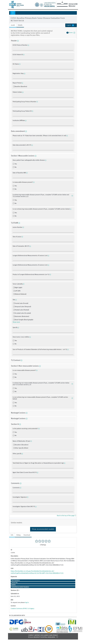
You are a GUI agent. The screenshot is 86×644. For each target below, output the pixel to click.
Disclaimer (45, 635)
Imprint (37, 635)
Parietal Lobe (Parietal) (22, 310)
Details (20, 25)
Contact (31, 635)
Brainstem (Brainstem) (22, 316)
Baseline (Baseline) (21, 87)
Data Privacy (54, 635)
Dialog (18, 535)
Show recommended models (43, 529)
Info (12, 535)
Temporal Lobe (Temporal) (23, 307)
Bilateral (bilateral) (21, 294)
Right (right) (18, 288)
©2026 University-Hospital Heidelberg (42, 637)
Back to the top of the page (66, 516)
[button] (71, 25)
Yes (16, 164)
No (15, 167)
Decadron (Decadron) (22, 445)
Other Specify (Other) (21, 448)
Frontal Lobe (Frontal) (21, 303)
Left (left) (18, 291)
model (13, 25)
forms (71, 33)
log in (27, 603)
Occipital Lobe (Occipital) (23, 313)
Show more (16, 322)
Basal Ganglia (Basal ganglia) (24, 320)
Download (27, 535)
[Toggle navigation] (13, 13)
